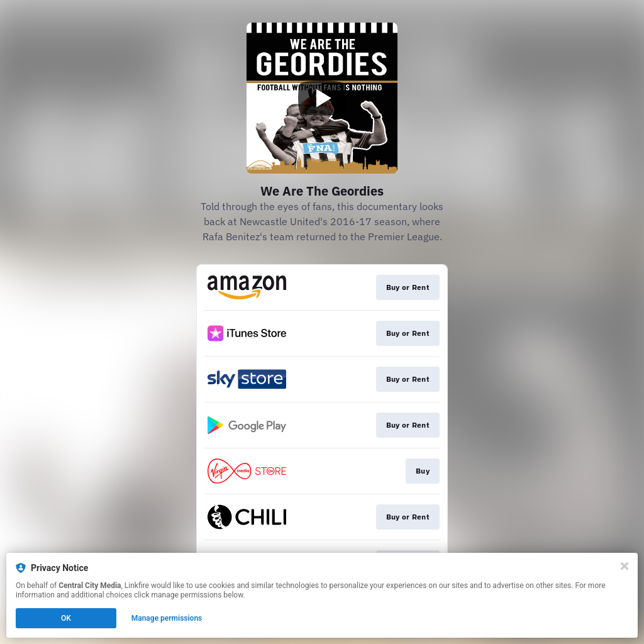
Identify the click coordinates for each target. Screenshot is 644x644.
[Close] (625, 566)
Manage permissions (167, 618)
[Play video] (322, 98)
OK (66, 618)
